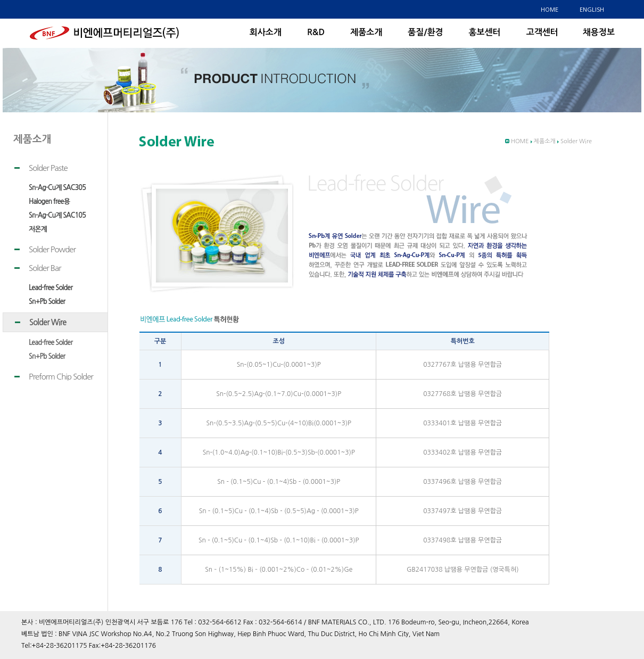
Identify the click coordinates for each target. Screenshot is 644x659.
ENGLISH (592, 9)
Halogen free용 (49, 201)
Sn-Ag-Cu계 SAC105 (57, 215)
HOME (550, 9)
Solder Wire (48, 322)
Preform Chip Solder (61, 377)
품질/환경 (425, 32)
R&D (316, 32)
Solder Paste (48, 168)
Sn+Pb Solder (47, 302)
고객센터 (542, 32)
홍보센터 (484, 32)
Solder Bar (45, 268)
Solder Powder (52, 249)
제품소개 (366, 32)
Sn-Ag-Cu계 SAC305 (57, 188)
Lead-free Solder (51, 288)
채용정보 (599, 32)
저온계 (38, 229)
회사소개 (266, 32)
